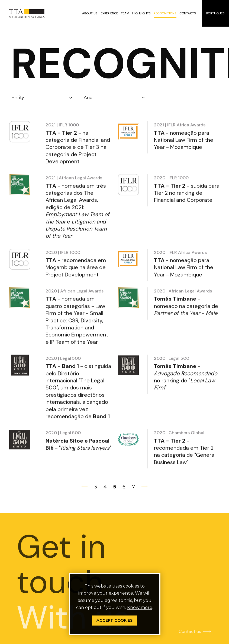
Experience (109, 13)
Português (215, 13)
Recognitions (165, 13)
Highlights (141, 13)
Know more (140, 607)
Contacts (188, 13)
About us (90, 13)
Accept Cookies (114, 620)
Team (125, 13)
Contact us (179, 631)
